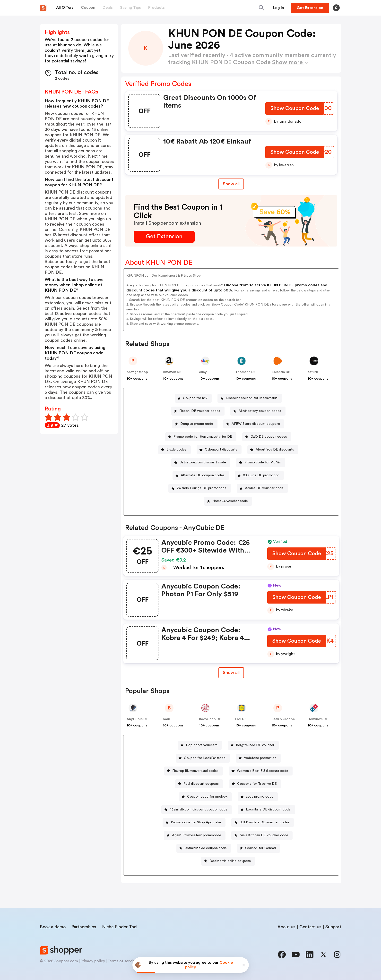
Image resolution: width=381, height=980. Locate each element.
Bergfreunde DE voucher (255, 745)
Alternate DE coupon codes (203, 475)
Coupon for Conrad (260, 848)
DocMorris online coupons (230, 861)
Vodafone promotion (260, 758)
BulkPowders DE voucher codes (264, 822)
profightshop (137, 372)
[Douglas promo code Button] (195, 424)
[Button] (279, 8)
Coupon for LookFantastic (205, 758)
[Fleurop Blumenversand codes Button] (193, 771)
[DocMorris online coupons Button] (228, 861)
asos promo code (260, 797)
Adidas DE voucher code (264, 488)
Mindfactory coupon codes (260, 411)
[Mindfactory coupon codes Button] (258, 411)
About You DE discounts (275, 450)
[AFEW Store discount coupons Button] (254, 424)
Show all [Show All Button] (231, 184)
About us (286, 927)
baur (167, 719)
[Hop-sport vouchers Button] (200, 745)
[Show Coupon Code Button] (295, 109)
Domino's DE (318, 719)
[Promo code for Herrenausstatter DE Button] (201, 437)
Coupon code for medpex (207, 797)
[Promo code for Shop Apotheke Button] (194, 822)
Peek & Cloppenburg (288, 719)
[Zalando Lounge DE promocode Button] (200, 488)
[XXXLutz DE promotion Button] (259, 475)
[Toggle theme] (336, 8)
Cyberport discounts (221, 450)
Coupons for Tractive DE (257, 784)
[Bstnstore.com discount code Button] (201, 463)
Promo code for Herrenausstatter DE (203, 437)
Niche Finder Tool (120, 927)
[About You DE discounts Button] (273, 450)
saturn (313, 372)
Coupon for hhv (195, 398)
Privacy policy (93, 961)
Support (333, 927)
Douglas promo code (197, 424)
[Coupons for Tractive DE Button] (255, 784)
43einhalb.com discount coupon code (199, 810)
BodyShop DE (210, 719)
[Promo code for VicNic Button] (261, 463)
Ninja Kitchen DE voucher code (264, 835)
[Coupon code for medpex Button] (205, 797)
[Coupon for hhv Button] (193, 398)
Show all (231, 673)
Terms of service (122, 961)
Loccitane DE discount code (268, 810)
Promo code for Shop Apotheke (196, 822)
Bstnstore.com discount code (203, 462)
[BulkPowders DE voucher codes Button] (263, 822)
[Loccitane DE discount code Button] (266, 810)
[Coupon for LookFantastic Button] (203, 758)
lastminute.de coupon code (206, 848)
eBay (203, 372)
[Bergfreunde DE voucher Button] (253, 745)
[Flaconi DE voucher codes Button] (198, 411)
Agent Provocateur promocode (197, 835)
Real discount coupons (201, 784)
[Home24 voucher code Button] (228, 501)
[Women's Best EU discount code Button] (261, 771)
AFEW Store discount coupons (256, 424)
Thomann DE (245, 372)
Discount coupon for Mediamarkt (252, 398)
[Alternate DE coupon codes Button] (201, 475)
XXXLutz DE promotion (261, 475)
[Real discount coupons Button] (199, 784)
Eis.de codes (176, 450)
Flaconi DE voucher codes (200, 411)
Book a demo (53, 927)
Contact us (310, 927)
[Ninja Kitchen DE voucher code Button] (262, 835)
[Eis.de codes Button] (174, 450)
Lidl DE (241, 719)
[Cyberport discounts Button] (219, 450)
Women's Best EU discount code (263, 771)
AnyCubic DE (137, 719)
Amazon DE (172, 372)
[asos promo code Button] (258, 797)
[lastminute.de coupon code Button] (204, 848)
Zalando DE (281, 372)
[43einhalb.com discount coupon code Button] (197, 810)
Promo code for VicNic (263, 462)
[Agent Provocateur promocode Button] (195, 835)
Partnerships (84, 927)
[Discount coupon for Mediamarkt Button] (250, 398)
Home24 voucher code (230, 501)
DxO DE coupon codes (269, 437)
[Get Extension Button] (164, 237)
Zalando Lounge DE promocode (202, 488)
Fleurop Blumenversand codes (195, 771)
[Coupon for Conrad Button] (259, 848)
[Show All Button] (231, 673)
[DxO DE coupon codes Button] (267, 437)
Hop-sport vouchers (202, 745)
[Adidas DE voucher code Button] (262, 488)
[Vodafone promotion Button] (258, 758)
